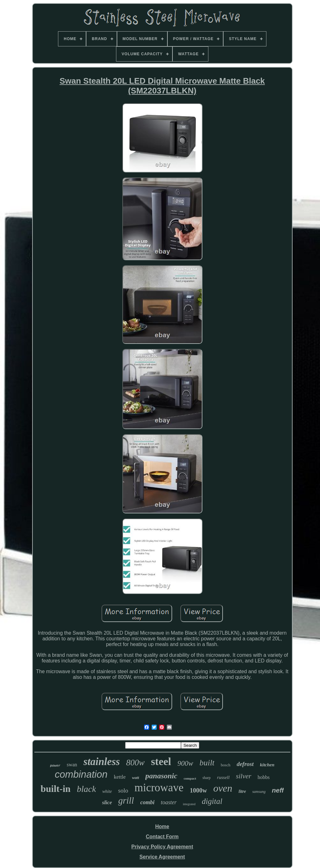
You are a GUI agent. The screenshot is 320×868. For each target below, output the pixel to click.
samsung (259, 792)
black (87, 789)
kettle (120, 777)
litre (242, 791)
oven (223, 788)
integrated (189, 804)
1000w (198, 790)
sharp (207, 778)
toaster (169, 802)
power (55, 766)
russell (223, 777)
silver (244, 776)
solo (123, 790)
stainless (102, 762)
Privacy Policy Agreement (162, 847)
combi (147, 802)
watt (136, 778)
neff (278, 790)
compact (190, 778)
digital (212, 801)
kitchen (267, 765)
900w (185, 763)
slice (107, 802)
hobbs (264, 777)
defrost (245, 764)
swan (72, 765)
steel (161, 761)
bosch (225, 765)
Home (162, 826)
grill (126, 800)
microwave (159, 788)
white (107, 791)
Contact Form (162, 837)
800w (135, 763)
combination (81, 774)
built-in (56, 789)
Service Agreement (162, 857)
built (207, 763)
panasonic (161, 776)
